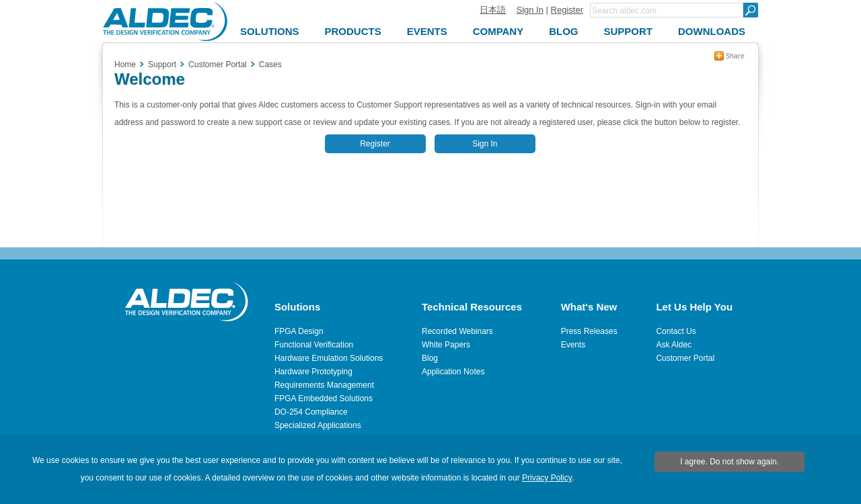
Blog (430, 358)
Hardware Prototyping (313, 372)
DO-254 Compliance (311, 412)
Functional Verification (314, 345)
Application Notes (453, 372)
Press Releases (589, 331)
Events (573, 345)
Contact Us (676, 331)
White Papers (446, 345)
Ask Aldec (674, 345)
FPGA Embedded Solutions (324, 398)
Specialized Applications (318, 425)
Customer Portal (685, 358)
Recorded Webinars (457, 331)
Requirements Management (324, 385)
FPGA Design (299, 331)
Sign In (529, 10)
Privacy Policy (547, 478)
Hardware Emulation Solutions (329, 358)
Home (125, 65)
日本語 (493, 10)
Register (567, 10)
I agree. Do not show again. (729, 462)
